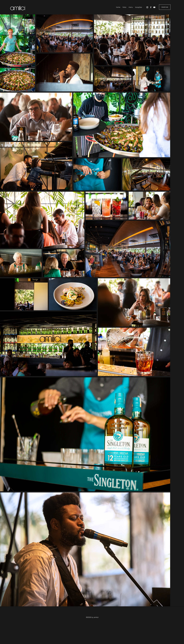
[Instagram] (147, 7)
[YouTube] (154, 7)
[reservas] (165, 7)
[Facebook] (151, 7)
